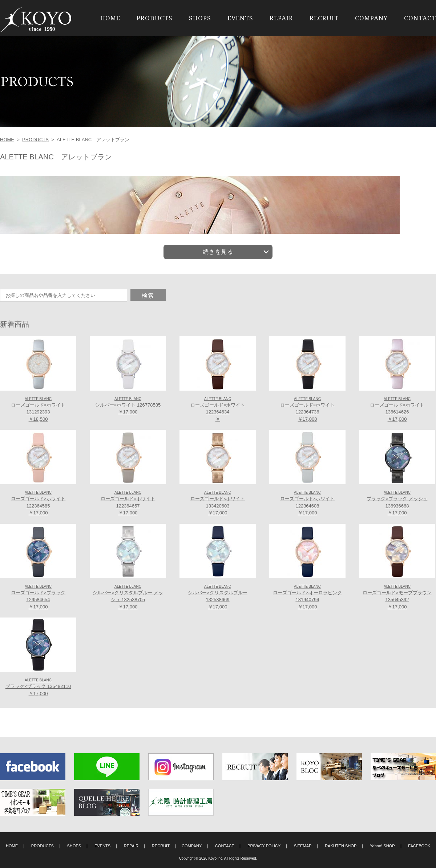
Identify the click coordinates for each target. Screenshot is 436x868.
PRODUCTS (155, 18)
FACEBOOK (419, 846)
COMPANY (371, 18)
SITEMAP (303, 846)
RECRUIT (324, 18)
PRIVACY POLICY (264, 846)
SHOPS (200, 18)
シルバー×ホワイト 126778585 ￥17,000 (128, 406)
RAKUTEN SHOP (341, 846)
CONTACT (420, 18)
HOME (110, 18)
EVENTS (240, 18)
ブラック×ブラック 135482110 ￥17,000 (38, 687)
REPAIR (281, 18)
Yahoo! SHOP (382, 846)
